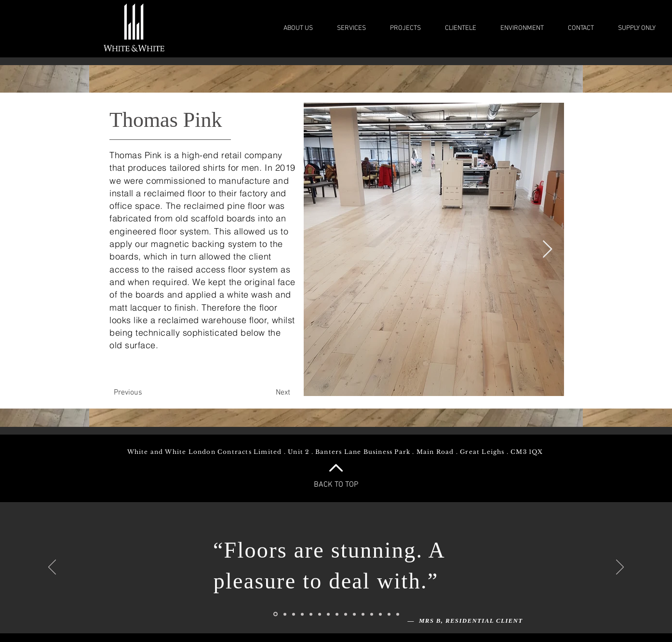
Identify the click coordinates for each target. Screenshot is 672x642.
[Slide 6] (320, 614)
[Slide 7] (337, 614)
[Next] (283, 393)
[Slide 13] (380, 614)
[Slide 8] (328, 614)
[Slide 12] (372, 614)
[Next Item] (547, 250)
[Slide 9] (346, 614)
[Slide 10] (354, 614)
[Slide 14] (389, 614)
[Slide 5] (311, 614)
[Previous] (128, 393)
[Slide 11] (363, 614)
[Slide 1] (276, 614)
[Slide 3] (294, 614)
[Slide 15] (398, 614)
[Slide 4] (302, 614)
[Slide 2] (285, 614)
